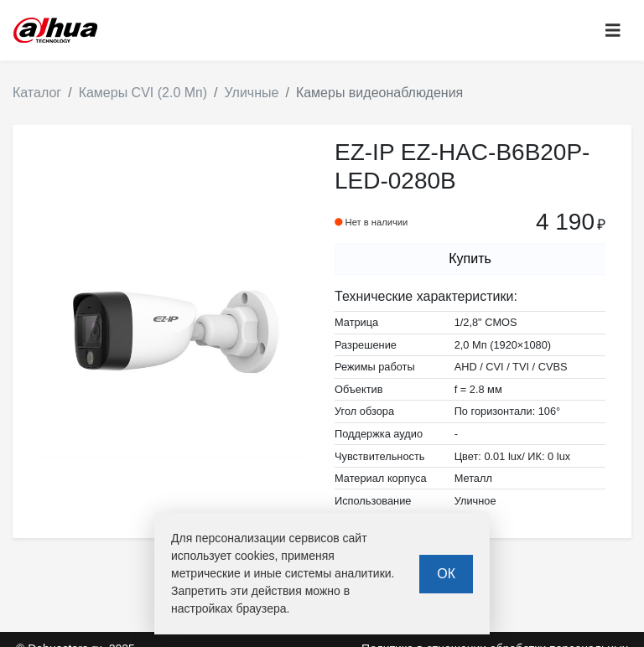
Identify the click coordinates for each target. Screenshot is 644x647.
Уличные (252, 93)
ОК (446, 574)
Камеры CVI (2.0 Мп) (143, 93)
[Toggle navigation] (613, 31)
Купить (470, 259)
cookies (254, 556)
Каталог (37, 93)
